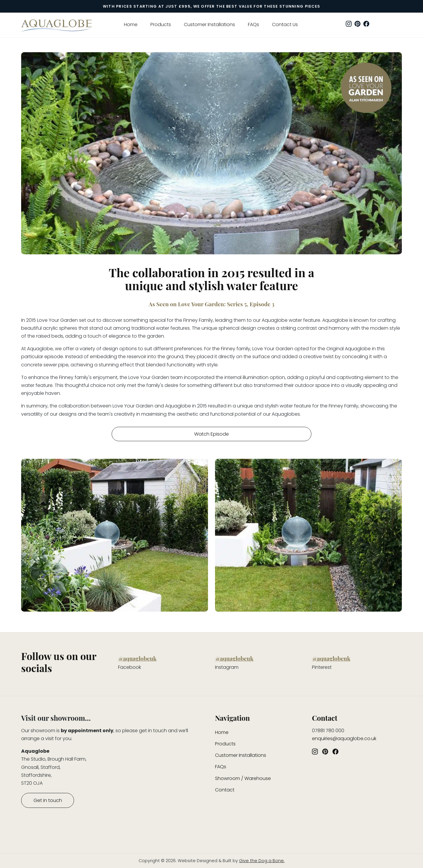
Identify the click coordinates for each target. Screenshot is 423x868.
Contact (225, 790)
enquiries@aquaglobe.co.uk (344, 738)
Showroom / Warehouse (243, 778)
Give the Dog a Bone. (262, 861)
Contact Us (285, 24)
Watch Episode (211, 434)
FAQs (254, 24)
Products (161, 24)
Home (131, 24)
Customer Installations (209, 24)
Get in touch (48, 800)
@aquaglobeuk (137, 658)
